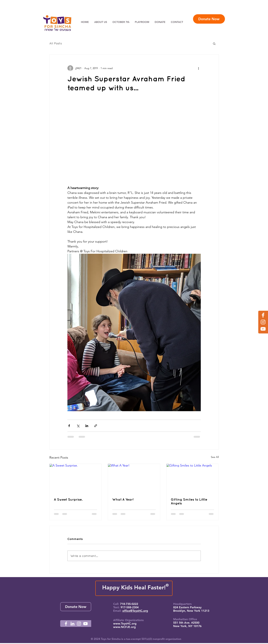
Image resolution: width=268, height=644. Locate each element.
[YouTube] (263, 329)
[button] (214, 43)
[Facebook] (263, 315)
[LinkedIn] (72, 624)
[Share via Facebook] (69, 426)
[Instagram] (263, 322)
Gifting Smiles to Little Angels (189, 501)
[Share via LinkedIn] (87, 426)
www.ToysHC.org (125, 624)
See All (215, 457)
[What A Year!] (134, 478)
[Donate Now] (209, 19)
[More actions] (199, 68)
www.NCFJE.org (124, 627)
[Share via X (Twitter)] (78, 426)
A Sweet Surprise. (68, 499)
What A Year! (123, 499)
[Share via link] (96, 426)
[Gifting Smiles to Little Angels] (193, 478)
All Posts (56, 43)
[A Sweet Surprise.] (76, 478)
